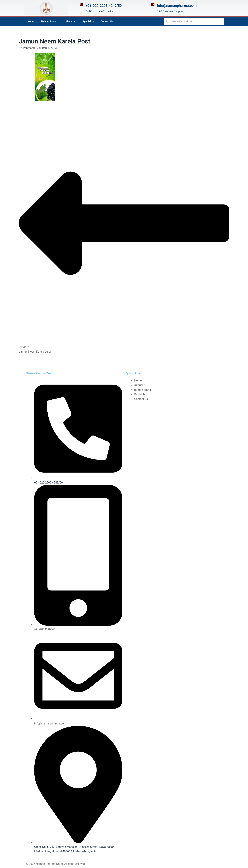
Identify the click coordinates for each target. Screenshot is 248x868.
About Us (70, 21)
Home (31, 21)
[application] (58, 21)
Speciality (88, 21)
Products (140, 394)
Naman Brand (50, 21)
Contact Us (107, 21)
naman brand (143, 390)
